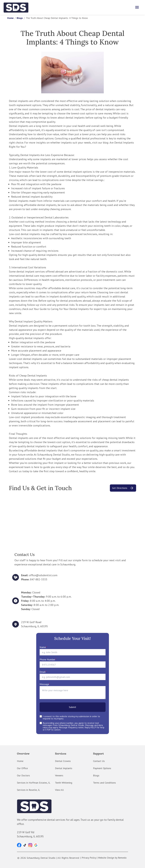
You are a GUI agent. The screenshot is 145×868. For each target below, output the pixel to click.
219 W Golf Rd (26, 832)
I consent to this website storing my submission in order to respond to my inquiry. (71, 717)
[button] (19, 845)
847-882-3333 (39, 579)
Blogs (20, 18)
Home (10, 18)
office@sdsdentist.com (43, 575)
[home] (16, 7)
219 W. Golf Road (31, 622)
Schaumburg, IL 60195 (35, 626)
